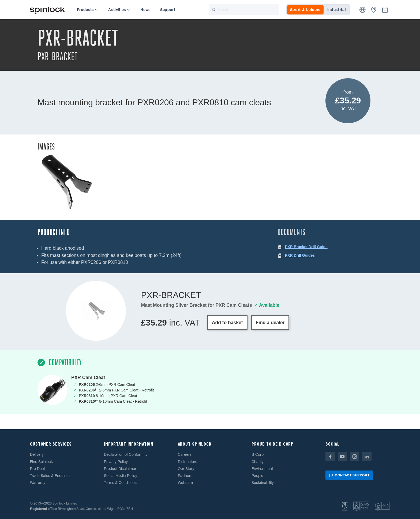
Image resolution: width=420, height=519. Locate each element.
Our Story (186, 469)
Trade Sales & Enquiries (50, 476)
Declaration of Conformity (126, 454)
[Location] (363, 10)
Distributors (187, 462)
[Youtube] (342, 456)
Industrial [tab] (337, 10)
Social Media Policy (121, 476)
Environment (262, 469)
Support (168, 10)
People (257, 476)
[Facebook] (330, 456)
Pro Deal (37, 469)
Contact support (349, 475)
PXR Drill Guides (300, 255)
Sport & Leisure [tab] (305, 10)
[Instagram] (355, 456)
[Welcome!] (47, 10)
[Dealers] (374, 10)
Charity (258, 462)
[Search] (244, 10)
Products (87, 10)
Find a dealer (270, 323)
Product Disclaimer (120, 469)
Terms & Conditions (120, 483)
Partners (185, 476)
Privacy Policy (116, 462)
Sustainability (263, 483)
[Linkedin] (367, 456)
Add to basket (227, 323)
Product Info (54, 232)
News (145, 10)
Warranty (38, 483)
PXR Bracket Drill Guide (306, 247)
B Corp (258, 454)
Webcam (185, 483)
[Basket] (385, 10)
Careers (185, 454)
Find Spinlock (41, 462)
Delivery (37, 454)
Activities (119, 10)
